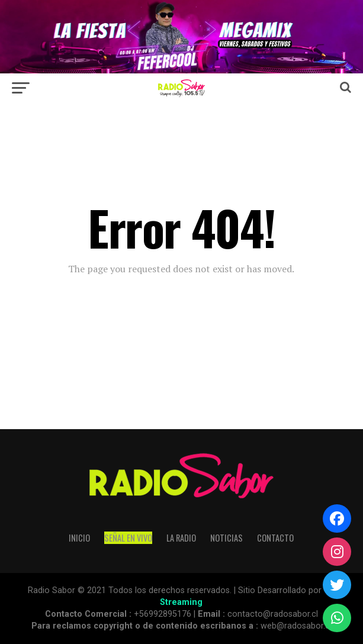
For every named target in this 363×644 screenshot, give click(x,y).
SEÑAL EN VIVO (128, 538)
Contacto (275, 538)
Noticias (227, 538)
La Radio (181, 538)
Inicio (79, 538)
